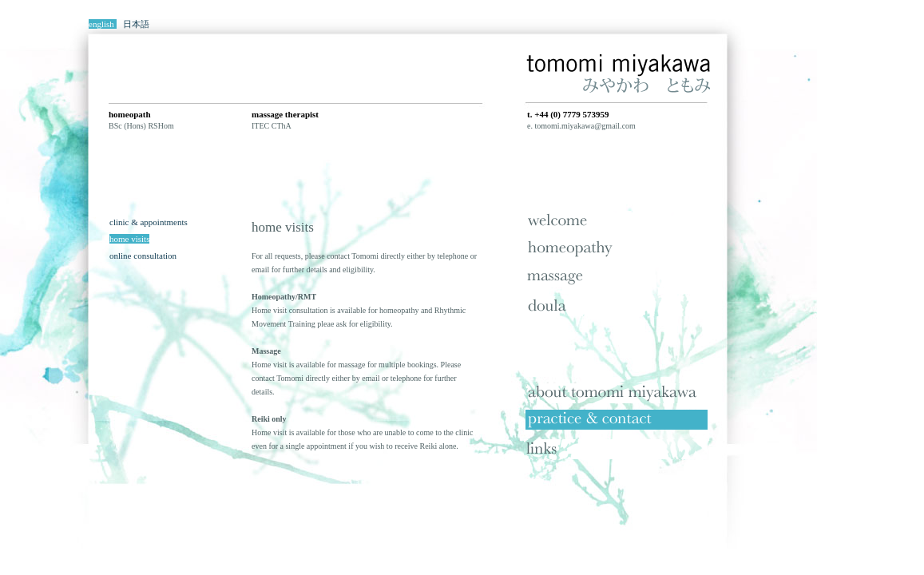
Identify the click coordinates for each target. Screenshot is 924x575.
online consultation (143, 256)
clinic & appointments (149, 222)
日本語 (136, 24)
